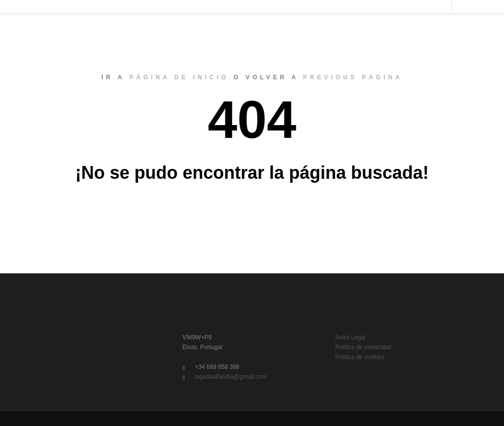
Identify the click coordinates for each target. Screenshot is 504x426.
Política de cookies (360, 357)
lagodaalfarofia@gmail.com (225, 377)
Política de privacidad (363, 347)
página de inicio (179, 77)
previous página (353, 77)
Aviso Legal (350, 337)
